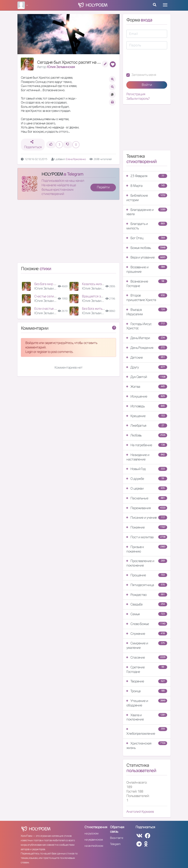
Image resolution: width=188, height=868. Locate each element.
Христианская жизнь (147, 746)
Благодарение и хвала (147, 212)
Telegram (115, 844)
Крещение (147, 416)
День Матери (147, 338)
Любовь (147, 435)
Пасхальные (147, 498)
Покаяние (147, 527)
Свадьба (147, 604)
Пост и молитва (147, 537)
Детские (147, 357)
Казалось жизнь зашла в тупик (104, 284)
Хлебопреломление (147, 731)
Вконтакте (117, 838)
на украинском (94, 840)
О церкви (147, 488)
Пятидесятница (147, 585)
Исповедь (147, 406)
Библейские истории (147, 198)
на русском (91, 833)
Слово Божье (147, 624)
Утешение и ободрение (147, 703)
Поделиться (33, 145)
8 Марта (147, 186)
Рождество (147, 595)
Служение (147, 634)
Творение (147, 681)
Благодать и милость (147, 226)
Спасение (147, 657)
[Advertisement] (68, 233)
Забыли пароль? (138, 99)
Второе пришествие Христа (147, 298)
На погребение (147, 445)
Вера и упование (147, 257)
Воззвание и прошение (147, 269)
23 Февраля (147, 176)
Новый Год (147, 469)
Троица (147, 691)
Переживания (147, 508)
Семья (147, 614)
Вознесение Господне (147, 284)
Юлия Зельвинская (61, 67)
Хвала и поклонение (147, 717)
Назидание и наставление (147, 457)
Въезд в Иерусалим (147, 312)
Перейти (103, 187)
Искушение (147, 396)
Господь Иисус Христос (147, 326)
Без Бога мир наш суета (51, 284)
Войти (147, 85)
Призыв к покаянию (147, 549)
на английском (94, 846)
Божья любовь (147, 248)
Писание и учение (147, 518)
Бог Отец (147, 238)
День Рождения (147, 348)
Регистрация (136, 94)
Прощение (147, 575)
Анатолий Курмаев (140, 812)
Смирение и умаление (147, 645)
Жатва (147, 387)
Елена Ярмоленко (76, 159)
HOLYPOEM (52, 174)
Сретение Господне (147, 669)
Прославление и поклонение (147, 563)
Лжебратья (147, 425)
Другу (147, 367)
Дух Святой (147, 377)
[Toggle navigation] (165, 5)
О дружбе (147, 479)
